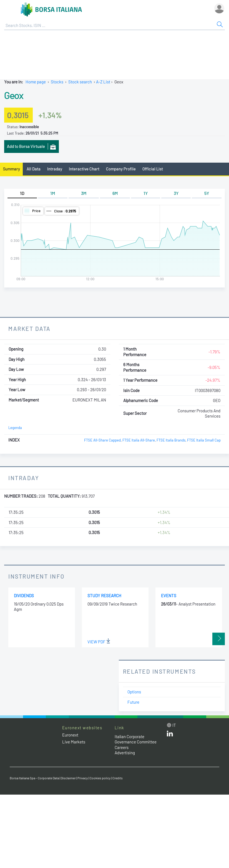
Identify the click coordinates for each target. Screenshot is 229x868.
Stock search (80, 82)
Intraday (55, 169)
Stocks (57, 82)
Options (134, 692)
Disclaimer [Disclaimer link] (68, 778)
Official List (153, 169)
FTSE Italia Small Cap (204, 440)
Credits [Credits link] (118, 778)
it (174, 725)
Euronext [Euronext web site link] (70, 735)
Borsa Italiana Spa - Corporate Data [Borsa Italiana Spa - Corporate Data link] (34, 778)
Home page (36, 82)
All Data (34, 169)
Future (133, 702)
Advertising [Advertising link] (125, 753)
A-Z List (103, 82)
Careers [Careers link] (122, 747)
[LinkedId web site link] (170, 735)
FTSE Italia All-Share (139, 440)
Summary (12, 169)
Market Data (30, 328)
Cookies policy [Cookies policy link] (100, 778)
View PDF (99, 642)
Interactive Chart (84, 169)
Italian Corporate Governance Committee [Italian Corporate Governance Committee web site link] (136, 739)
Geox (14, 95)
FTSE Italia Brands (171, 440)
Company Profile (121, 169)
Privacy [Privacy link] (83, 778)
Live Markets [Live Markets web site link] (74, 742)
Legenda (15, 428)
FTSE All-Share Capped (102, 440)
